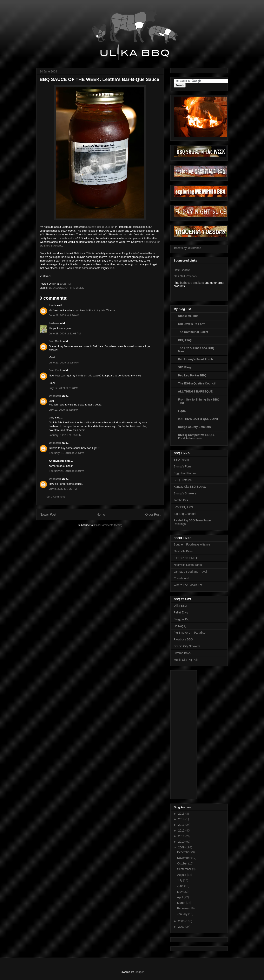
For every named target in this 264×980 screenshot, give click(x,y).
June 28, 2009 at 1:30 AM (64, 315)
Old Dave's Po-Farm (192, 324)
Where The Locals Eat (188, 585)
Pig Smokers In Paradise (190, 633)
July (180, 880)
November (184, 858)
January (183, 914)
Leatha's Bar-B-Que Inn (100, 227)
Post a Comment (55, 497)
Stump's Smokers (185, 493)
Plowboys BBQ (183, 639)
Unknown (55, 396)
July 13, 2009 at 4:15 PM (64, 410)
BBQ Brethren (183, 480)
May (180, 892)
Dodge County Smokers (194, 427)
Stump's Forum (183, 466)
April (180, 897)
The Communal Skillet (193, 332)
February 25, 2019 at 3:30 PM (67, 471)
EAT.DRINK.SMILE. (186, 558)
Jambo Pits (181, 500)
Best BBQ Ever (183, 507)
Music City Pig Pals (186, 660)
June (181, 886)
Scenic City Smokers (187, 646)
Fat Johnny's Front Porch (195, 359)
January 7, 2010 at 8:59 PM (65, 435)
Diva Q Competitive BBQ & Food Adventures (196, 437)
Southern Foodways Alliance (192, 544)
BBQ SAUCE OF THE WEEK (67, 288)
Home (101, 515)
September (185, 869)
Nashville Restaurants (188, 565)
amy (52, 418)
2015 (182, 814)
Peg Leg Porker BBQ (192, 375)
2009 (182, 847)
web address (70, 238)
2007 (182, 927)
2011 (182, 836)
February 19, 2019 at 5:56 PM (67, 453)
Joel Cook (55, 341)
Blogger (139, 972)
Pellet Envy (181, 612)
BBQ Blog (185, 340)
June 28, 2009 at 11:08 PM (65, 333)
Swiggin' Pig (181, 619)
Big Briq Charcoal (185, 514)
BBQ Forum (181, 460)
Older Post (153, 515)
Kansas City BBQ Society (190, 487)
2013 (182, 825)
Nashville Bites (183, 551)
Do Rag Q (180, 626)
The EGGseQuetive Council (197, 383)
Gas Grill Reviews (185, 276)
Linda (52, 305)
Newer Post (48, 515)
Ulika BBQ (180, 606)
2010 (182, 842)
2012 (182, 830)
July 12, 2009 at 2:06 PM (64, 388)
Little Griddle (182, 270)
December (184, 852)
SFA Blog (184, 367)
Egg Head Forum (185, 473)
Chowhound (181, 578)
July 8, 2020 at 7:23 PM (63, 489)
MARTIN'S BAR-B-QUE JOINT (198, 419)
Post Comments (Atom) (108, 525)
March (182, 903)
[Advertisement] (190, 734)
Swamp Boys (182, 653)
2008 (182, 921)
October (183, 863)
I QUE (182, 411)
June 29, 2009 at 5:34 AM (64, 363)
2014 (182, 819)
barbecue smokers (192, 283)
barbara (54, 323)
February (183, 908)
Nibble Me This (188, 316)
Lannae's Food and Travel (190, 572)
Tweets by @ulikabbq (187, 248)
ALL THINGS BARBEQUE (195, 391)
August (182, 875)
